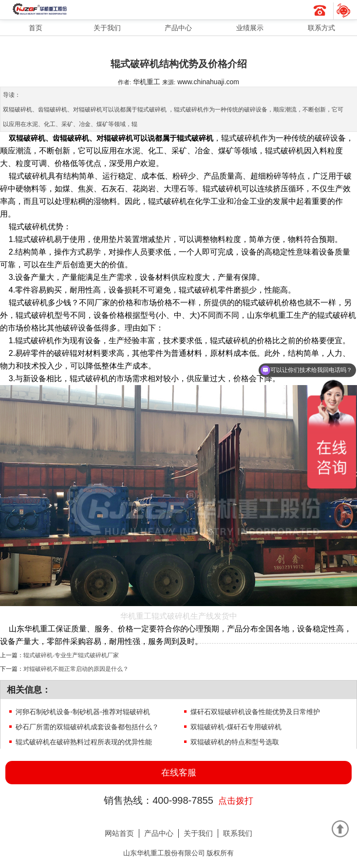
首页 (36, 28)
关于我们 (107, 28)
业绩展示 (250, 28)
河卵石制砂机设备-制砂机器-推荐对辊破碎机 (83, 712)
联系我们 (238, 833)
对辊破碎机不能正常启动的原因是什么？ (76, 669)
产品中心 (178, 28)
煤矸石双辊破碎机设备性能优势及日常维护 (255, 712)
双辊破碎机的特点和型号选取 (235, 742)
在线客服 (179, 773)
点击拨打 (236, 801)
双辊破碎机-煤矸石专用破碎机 (236, 727)
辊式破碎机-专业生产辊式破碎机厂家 (71, 655)
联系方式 (321, 28)
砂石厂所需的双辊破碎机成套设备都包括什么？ (87, 727)
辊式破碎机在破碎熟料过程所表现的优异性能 (84, 742)
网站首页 (119, 833)
